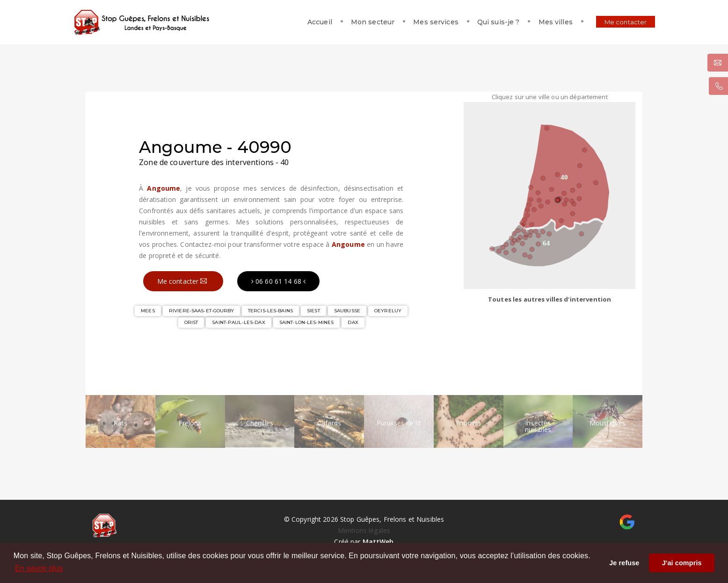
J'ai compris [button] (682, 563)
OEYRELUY (388, 311)
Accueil (300, 22)
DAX (353, 322)
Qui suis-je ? (478, 22)
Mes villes (535, 22)
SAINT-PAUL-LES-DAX (238, 322)
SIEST (313, 311)
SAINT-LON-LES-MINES (306, 322)
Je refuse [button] (624, 563)
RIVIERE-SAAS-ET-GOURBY (201, 311)
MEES (148, 311)
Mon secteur (353, 22)
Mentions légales (364, 530)
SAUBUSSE (347, 311)
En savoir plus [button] (39, 568)
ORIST (191, 322)
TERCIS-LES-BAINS (270, 311)
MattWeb (378, 542)
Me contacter (606, 22)
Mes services (416, 22)
